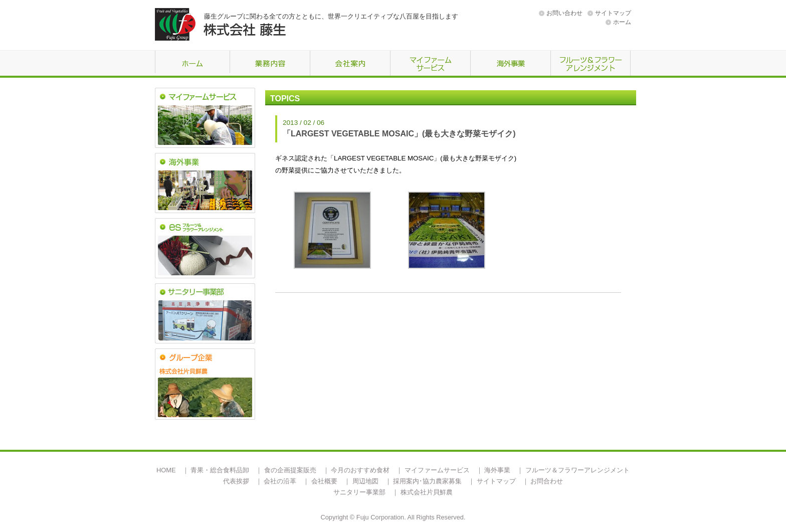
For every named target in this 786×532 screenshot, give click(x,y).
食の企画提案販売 (290, 470)
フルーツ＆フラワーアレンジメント (577, 470)
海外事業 (497, 470)
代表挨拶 (236, 481)
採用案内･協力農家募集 (427, 481)
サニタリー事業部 (359, 492)
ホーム (622, 22)
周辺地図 (365, 481)
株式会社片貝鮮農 (427, 492)
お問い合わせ (564, 13)
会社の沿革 (280, 481)
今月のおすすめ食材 (360, 470)
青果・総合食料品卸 (220, 470)
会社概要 (324, 481)
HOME (166, 470)
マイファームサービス (437, 470)
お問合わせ (547, 481)
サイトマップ (613, 13)
